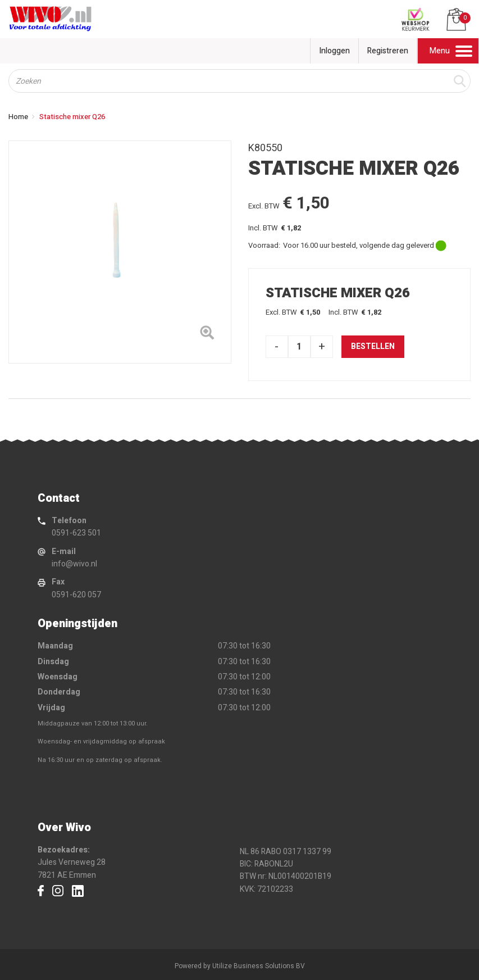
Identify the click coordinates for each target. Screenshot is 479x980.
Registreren (388, 51)
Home (18, 117)
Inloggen (334, 51)
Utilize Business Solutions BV (259, 966)
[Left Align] (207, 335)
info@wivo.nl (74, 564)
